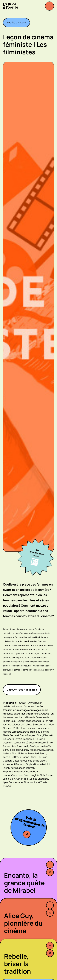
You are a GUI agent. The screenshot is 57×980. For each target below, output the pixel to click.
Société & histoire (16, 23)
